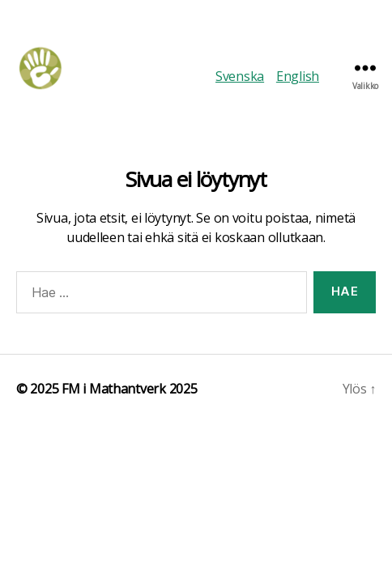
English (298, 76)
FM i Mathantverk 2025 (129, 389)
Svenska (240, 76)
